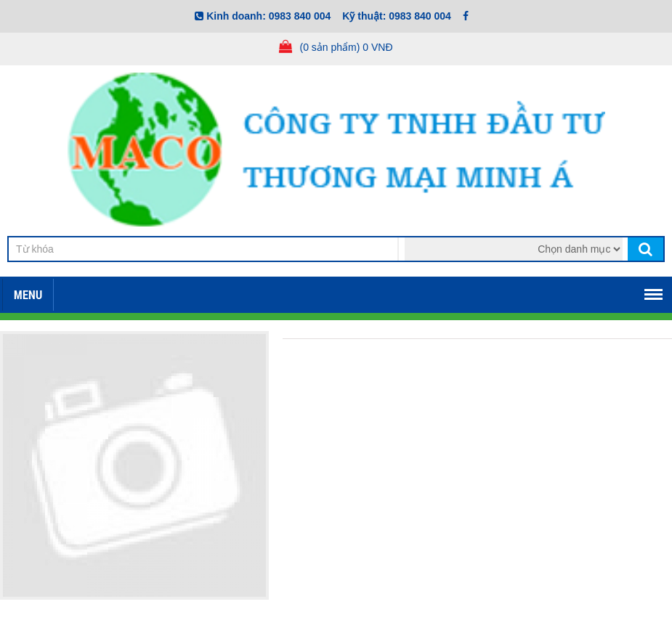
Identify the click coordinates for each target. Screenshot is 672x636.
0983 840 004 (300, 16)
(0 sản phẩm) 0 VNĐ (346, 47)
